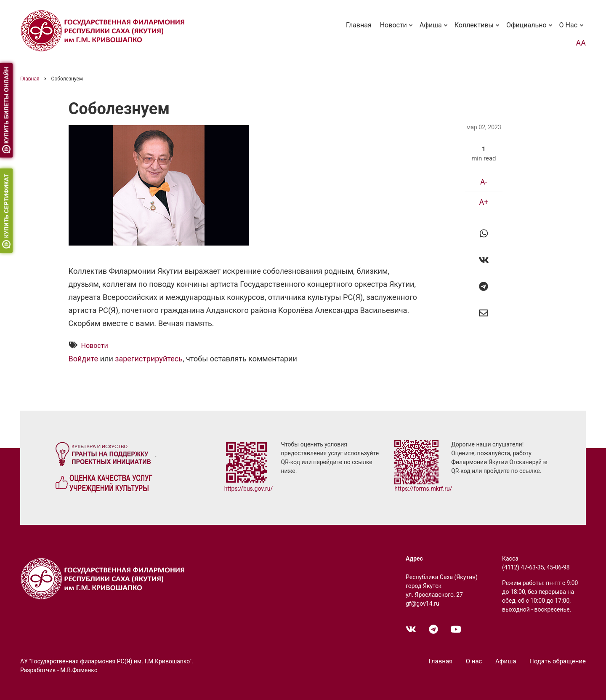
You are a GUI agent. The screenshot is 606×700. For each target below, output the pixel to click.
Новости (397, 29)
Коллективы (478, 29)
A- (484, 182)
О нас (572, 29)
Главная (359, 25)
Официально (530, 29)
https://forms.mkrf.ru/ (423, 489)
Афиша (434, 29)
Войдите (84, 359)
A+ (484, 202)
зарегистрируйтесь (149, 359)
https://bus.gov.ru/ (249, 489)
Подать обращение (558, 661)
